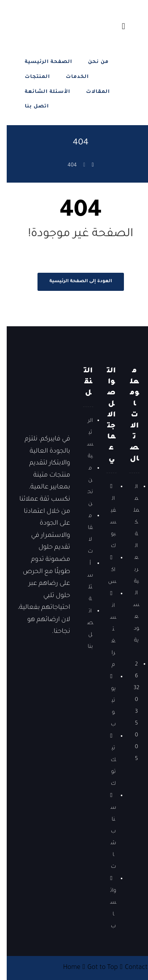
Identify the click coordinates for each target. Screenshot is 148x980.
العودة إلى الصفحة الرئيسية (74, 282)
